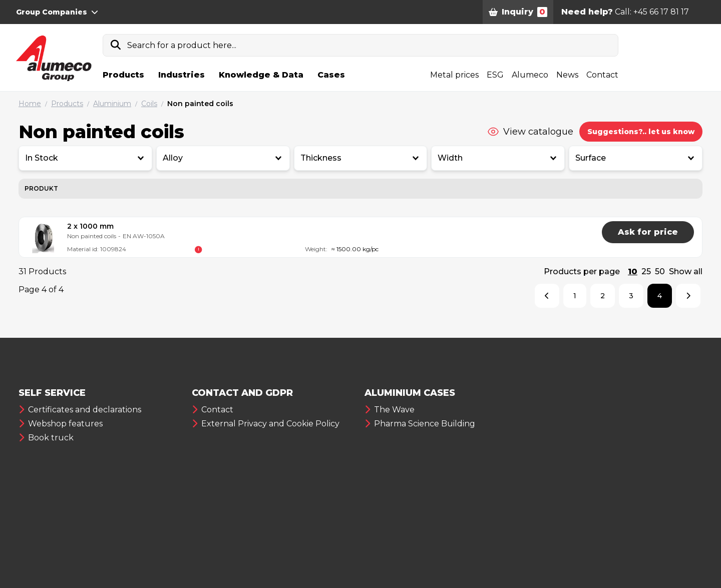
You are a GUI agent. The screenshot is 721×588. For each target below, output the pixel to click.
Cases (331, 75)
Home (30, 104)
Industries (182, 75)
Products (123, 75)
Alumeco (530, 75)
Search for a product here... (182, 45)
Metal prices (454, 75)
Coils (149, 104)
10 (633, 271)
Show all (686, 271)
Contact (602, 75)
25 (646, 271)
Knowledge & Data (261, 75)
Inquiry (518, 12)
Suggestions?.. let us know (641, 132)
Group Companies (57, 12)
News (567, 75)
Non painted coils (200, 104)
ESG (495, 75)
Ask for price (648, 232)
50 (660, 271)
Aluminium (112, 104)
